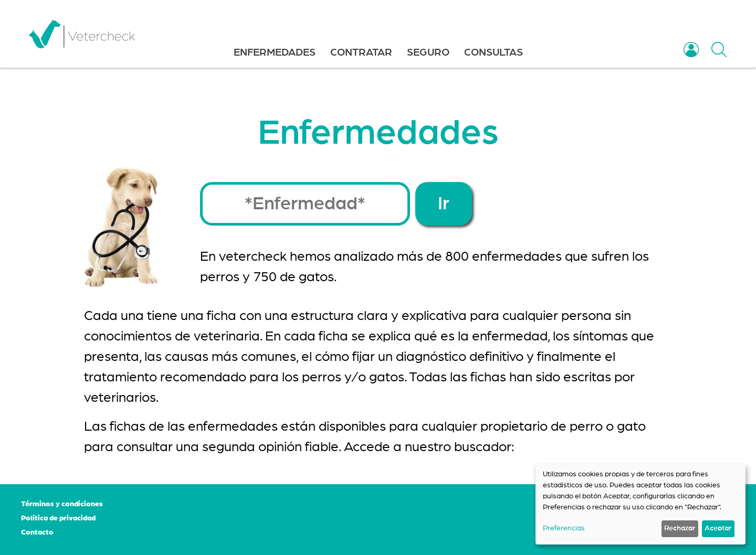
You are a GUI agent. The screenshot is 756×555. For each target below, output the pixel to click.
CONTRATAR (361, 52)
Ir (444, 204)
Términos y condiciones (62, 504)
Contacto (37, 532)
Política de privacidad (58, 518)
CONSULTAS (493, 52)
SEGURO (428, 52)
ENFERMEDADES (275, 52)
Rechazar (680, 528)
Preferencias (564, 528)
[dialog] (640, 504)
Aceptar (718, 528)
